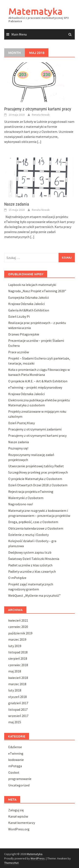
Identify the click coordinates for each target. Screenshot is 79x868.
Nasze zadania (17, 204)
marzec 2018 (17, 684)
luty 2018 (15, 690)
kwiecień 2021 (18, 620)
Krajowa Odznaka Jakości (26, 304)
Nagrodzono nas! (21, 504)
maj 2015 (15, 722)
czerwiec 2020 (18, 627)
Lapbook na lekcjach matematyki (32, 285)
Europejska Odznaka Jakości (29, 297)
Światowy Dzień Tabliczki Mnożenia (34, 559)
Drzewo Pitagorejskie (24, 334)
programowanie (20, 779)
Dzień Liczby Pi (19, 316)
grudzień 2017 (18, 703)
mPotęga (15, 766)
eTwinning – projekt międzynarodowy (35, 387)
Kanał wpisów (18, 816)
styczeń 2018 (17, 697)
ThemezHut (11, 863)
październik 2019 (20, 633)
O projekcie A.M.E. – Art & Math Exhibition (38, 381)
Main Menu (19, 34)
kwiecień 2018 (18, 678)
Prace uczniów (19, 352)
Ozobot (14, 772)
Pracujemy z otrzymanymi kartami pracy (38, 109)
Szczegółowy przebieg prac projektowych (38, 472)
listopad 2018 (18, 652)
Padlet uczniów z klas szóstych (30, 565)
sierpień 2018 (18, 658)
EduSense (15, 747)
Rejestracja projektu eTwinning (31, 492)
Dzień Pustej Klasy (21, 423)
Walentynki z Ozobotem (26, 498)
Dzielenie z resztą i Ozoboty (28, 535)
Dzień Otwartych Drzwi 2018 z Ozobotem (38, 485)
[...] (39, 142)
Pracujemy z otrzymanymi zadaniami (35, 429)
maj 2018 (15, 671)
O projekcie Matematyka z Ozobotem (35, 479)
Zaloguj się (16, 810)
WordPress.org (19, 829)
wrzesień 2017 (18, 716)
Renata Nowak (41, 115)
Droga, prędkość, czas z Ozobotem (33, 522)
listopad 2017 (18, 709)
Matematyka (35, 11)
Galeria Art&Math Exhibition (29, 310)
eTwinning (16, 753)
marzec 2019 (17, 639)
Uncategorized (19, 785)
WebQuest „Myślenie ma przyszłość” (34, 595)
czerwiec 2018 (18, 665)
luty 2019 (15, 646)
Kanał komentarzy (22, 823)
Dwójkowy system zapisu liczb (30, 552)
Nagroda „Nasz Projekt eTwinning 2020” (37, 291)
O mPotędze (17, 578)
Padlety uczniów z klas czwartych (32, 571)
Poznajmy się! (18, 448)
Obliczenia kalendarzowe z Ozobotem (36, 528)
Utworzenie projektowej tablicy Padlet (36, 466)
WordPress (38, 858)
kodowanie (16, 760)
